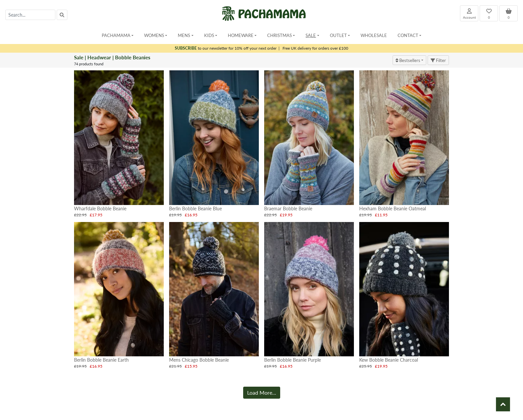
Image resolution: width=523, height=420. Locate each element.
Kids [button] (209, 35)
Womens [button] (154, 35)
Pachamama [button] (116, 35)
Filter (438, 60)
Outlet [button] (338, 35)
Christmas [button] (280, 35)
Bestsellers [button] (408, 60)
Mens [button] (184, 35)
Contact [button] (408, 35)
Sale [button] (311, 35)
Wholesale (374, 35)
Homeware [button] (241, 35)
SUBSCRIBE (186, 48)
